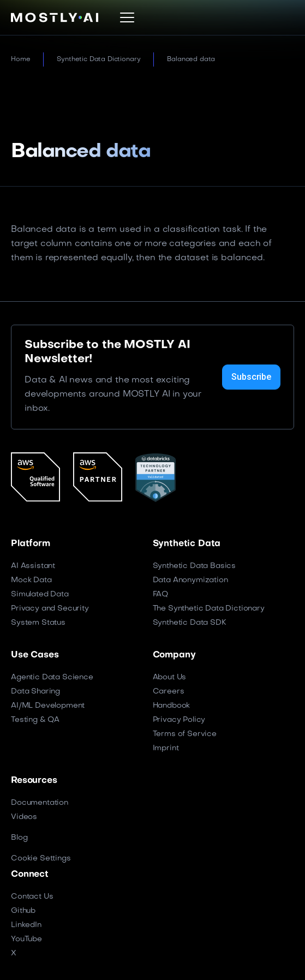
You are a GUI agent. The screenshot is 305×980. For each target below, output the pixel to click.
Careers (169, 692)
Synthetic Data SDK (190, 623)
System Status (38, 623)
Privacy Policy (179, 720)
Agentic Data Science (52, 677)
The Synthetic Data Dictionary (209, 609)
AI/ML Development (48, 706)
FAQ (161, 594)
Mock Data (31, 580)
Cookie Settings (41, 859)
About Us (170, 677)
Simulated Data (40, 594)
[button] (127, 17)
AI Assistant (33, 566)
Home (20, 59)
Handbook (172, 706)
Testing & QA (35, 720)
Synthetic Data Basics (195, 566)
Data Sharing (35, 692)
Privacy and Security (50, 609)
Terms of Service (185, 734)
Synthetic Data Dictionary (98, 59)
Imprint (166, 748)
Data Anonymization (190, 580)
